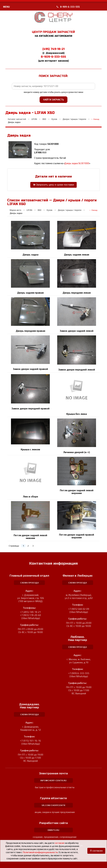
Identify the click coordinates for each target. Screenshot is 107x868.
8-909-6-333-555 (68, 7)
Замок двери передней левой (77, 370)
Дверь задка (30, 255)
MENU (6, 7)
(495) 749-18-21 (53, 49)
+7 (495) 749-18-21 (31, 612)
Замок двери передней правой (30, 409)
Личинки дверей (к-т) (77, 452)
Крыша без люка (77, 414)
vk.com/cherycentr (53, 805)
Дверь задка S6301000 (77, 163)
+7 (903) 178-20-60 (31, 615)
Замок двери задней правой (30, 369)
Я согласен (96, 851)
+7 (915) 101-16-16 (31, 741)
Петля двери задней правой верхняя (77, 536)
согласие (60, 843)
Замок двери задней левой (77, 331)
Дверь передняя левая (77, 293)
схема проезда (29, 583)
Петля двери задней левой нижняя (30, 537)
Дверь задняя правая (30, 293)
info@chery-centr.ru (53, 780)
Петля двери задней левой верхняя (77, 492)
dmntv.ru (53, 830)
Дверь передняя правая (30, 331)
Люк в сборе (30, 497)
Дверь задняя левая (77, 255)
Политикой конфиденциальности (40, 852)
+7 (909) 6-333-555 (79, 673)
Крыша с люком (30, 449)
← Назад (95, 119)
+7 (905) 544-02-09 (79, 609)
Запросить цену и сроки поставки (53, 185)
